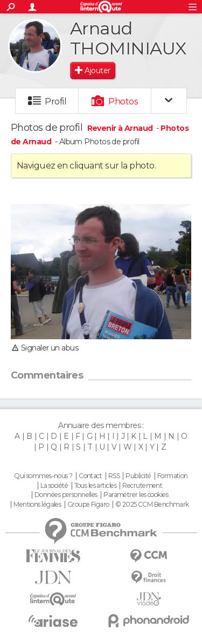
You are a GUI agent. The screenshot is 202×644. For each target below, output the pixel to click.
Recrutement (142, 486)
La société (54, 486)
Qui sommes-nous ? (43, 476)
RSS (114, 476)
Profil (55, 101)
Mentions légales (37, 505)
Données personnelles (66, 495)
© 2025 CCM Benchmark (152, 505)
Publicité (138, 476)
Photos (123, 101)
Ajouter (97, 71)
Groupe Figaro (88, 505)
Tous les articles (95, 486)
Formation (173, 476)
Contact (90, 476)
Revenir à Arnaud (121, 128)
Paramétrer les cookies (136, 495)
